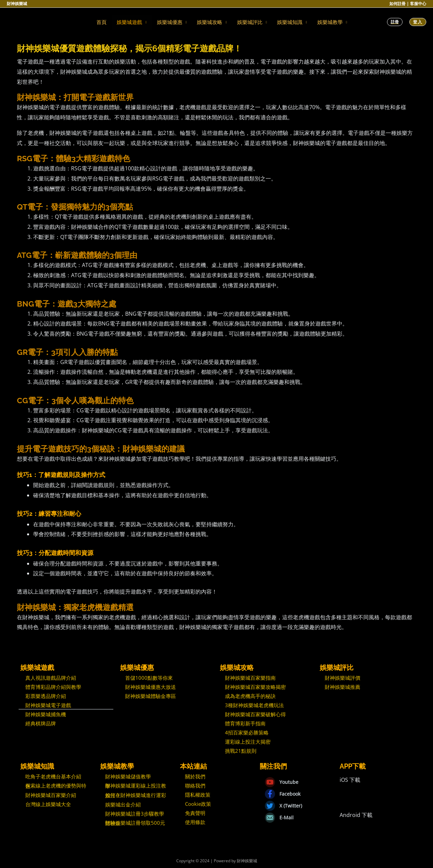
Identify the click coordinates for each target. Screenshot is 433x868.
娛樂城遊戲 (129, 22)
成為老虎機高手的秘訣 (250, 696)
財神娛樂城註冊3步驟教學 (135, 814)
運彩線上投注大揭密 (248, 742)
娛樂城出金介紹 (123, 804)
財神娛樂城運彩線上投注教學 (136, 786)
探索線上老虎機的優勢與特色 (56, 786)
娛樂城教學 (330, 22)
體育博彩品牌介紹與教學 (53, 687)
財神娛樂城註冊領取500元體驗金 (135, 823)
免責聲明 (195, 813)
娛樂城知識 (290, 22)
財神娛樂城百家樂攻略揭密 (255, 687)
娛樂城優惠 (170, 22)
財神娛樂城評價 (343, 678)
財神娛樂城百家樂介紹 (51, 795)
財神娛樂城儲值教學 (128, 776)
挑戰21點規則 (241, 751)
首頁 (101, 22)
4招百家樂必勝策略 (247, 732)
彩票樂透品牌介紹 (46, 696)
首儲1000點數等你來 (149, 678)
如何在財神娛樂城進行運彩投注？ (136, 795)
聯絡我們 (195, 786)
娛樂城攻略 (210, 22)
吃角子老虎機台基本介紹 (53, 776)
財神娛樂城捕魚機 (46, 714)
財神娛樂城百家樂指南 (250, 678)
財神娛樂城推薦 (343, 687)
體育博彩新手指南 (245, 723)
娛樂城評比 (250, 22)
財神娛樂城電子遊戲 (48, 705)
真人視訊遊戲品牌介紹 (51, 678)
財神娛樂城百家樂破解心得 (255, 714)
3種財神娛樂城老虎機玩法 (254, 705)
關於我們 (195, 776)
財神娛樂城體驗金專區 (151, 696)
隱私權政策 (198, 795)
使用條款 (195, 822)
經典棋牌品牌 (41, 723)
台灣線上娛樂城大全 (48, 804)
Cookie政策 (198, 804)
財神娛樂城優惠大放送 (151, 687)
